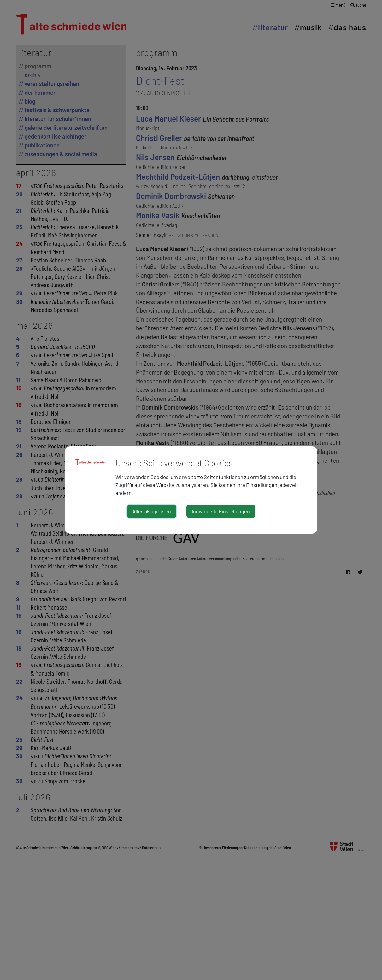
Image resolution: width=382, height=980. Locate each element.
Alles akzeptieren (152, 511)
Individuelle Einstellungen (221, 511)
